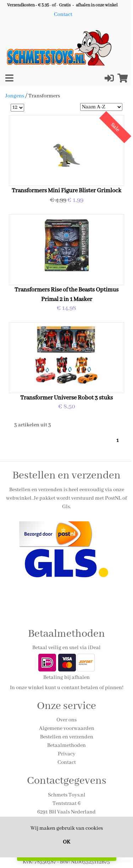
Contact (63, 15)
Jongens (15, 96)
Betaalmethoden (66, 745)
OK (66, 842)
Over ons (66, 720)
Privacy (67, 754)
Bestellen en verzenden (67, 737)
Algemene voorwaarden (67, 728)
